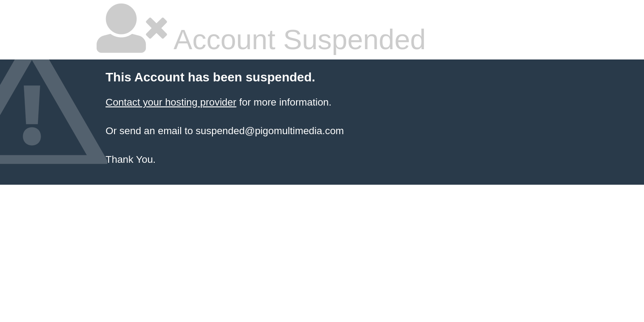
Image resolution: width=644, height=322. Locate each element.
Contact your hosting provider (171, 102)
